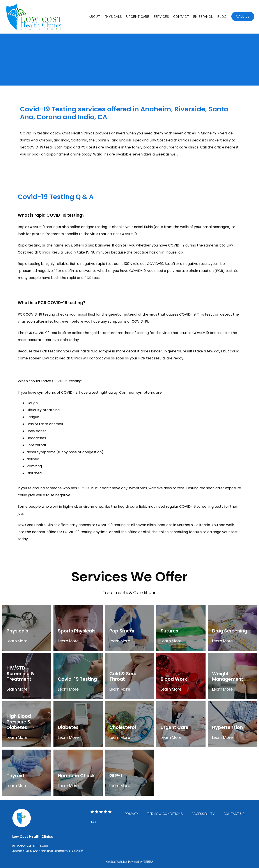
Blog (222, 17)
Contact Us (234, 814)
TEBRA (148, 862)
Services (161, 17)
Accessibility (203, 814)
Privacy (132, 814)
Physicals (113, 17)
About (94, 17)
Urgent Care (138, 17)
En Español (203, 17)
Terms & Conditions (165, 814)
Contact (181, 17)
